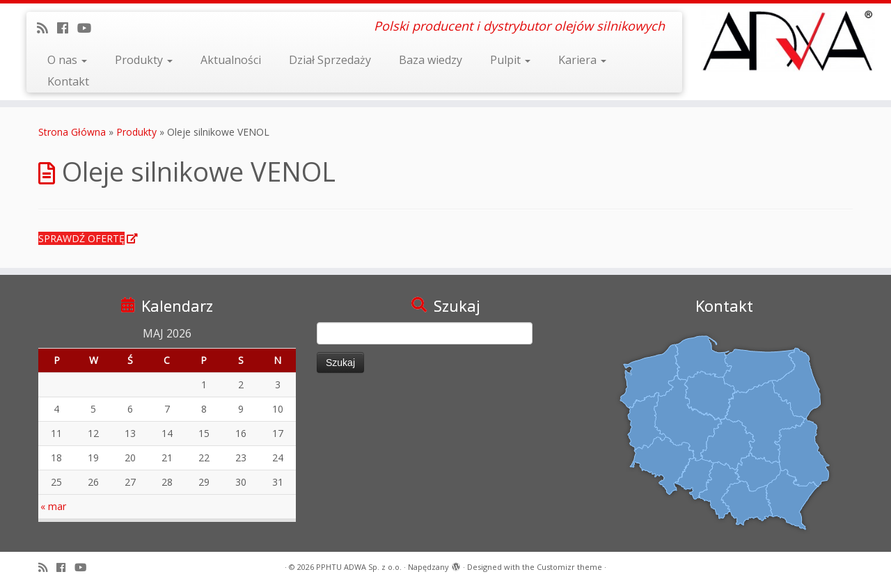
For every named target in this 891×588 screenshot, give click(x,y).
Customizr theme (569, 567)
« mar (53, 506)
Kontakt (68, 81)
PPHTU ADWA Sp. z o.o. (359, 567)
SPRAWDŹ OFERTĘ (81, 238)
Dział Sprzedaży (330, 60)
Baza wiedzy (431, 60)
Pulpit (510, 60)
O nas (67, 60)
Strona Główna (72, 132)
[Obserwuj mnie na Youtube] (89, 28)
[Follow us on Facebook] (67, 28)
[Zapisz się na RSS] (47, 28)
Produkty (144, 60)
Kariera (582, 60)
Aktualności (231, 60)
